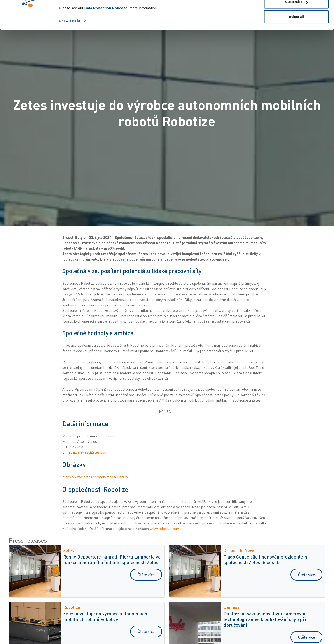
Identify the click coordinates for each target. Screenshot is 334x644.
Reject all (296, 41)
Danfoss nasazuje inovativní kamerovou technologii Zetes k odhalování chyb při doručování (265, 619)
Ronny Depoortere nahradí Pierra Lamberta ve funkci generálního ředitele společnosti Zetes (112, 559)
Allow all (296, 12)
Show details (70, 45)
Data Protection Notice (104, 33)
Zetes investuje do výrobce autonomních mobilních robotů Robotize (105, 616)
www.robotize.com (164, 529)
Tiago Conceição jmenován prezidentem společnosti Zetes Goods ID (265, 559)
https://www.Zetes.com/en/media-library (95, 477)
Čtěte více (146, 575)
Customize (297, 27)
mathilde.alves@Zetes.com (86, 452)
